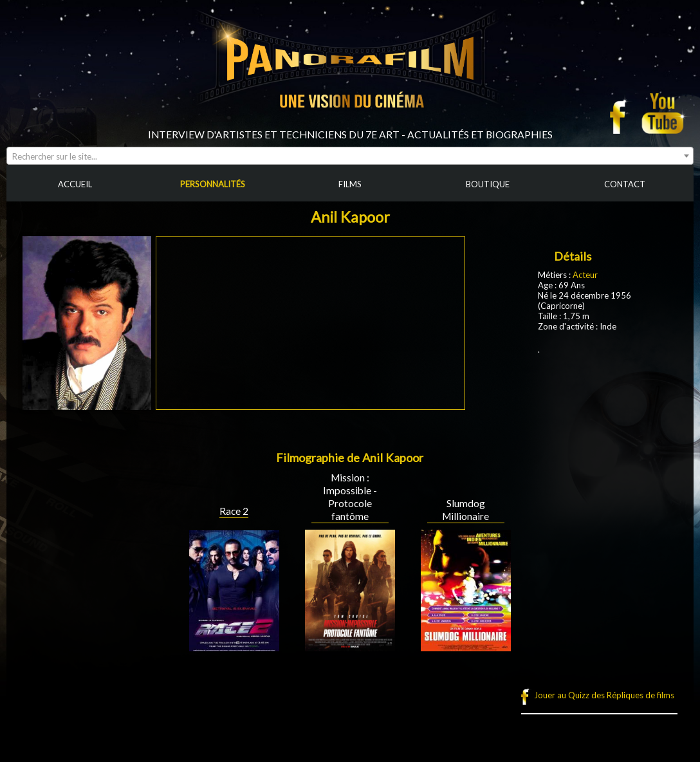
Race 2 (234, 511)
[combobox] (350, 156)
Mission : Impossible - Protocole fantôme (350, 497)
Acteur (585, 275)
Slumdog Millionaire (465, 510)
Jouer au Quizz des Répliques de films (604, 695)
